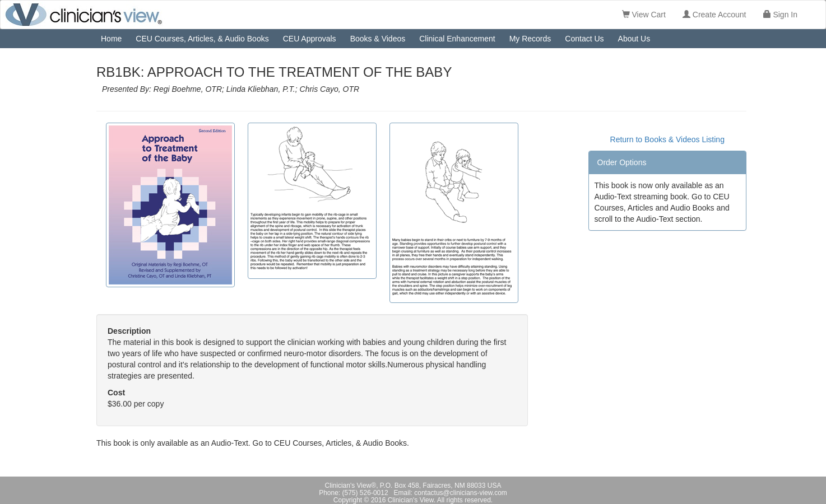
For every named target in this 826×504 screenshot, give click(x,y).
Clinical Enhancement (457, 39)
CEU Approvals (310, 39)
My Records (530, 39)
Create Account (714, 15)
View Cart (644, 15)
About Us (634, 39)
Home (111, 39)
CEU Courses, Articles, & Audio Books (202, 39)
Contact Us (584, 39)
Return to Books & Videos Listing (667, 139)
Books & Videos (378, 39)
